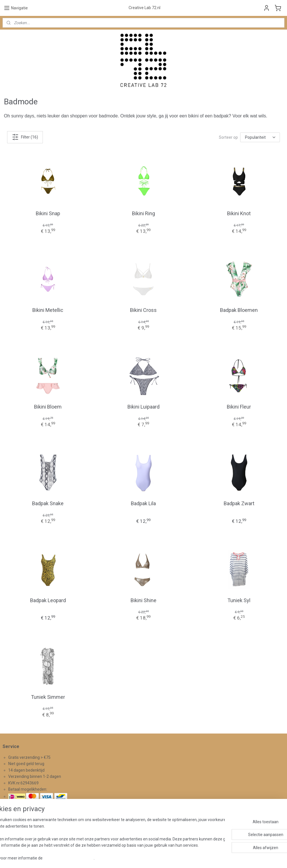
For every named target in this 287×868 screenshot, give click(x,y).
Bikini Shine (143, 600)
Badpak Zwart (239, 503)
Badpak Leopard (48, 600)
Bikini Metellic (48, 310)
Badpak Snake (48, 503)
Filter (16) (25, 137)
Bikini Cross (143, 310)
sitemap (126, 858)
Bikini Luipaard (143, 407)
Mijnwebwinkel (205, 858)
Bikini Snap (48, 213)
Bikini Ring (143, 213)
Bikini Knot (239, 213)
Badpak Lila (143, 503)
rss (137, 858)
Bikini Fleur (239, 407)
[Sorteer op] (260, 137)
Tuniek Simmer (48, 697)
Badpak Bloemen (239, 310)
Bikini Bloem (48, 407)
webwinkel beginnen (157, 858)
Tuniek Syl (239, 600)
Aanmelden (113, 833)
